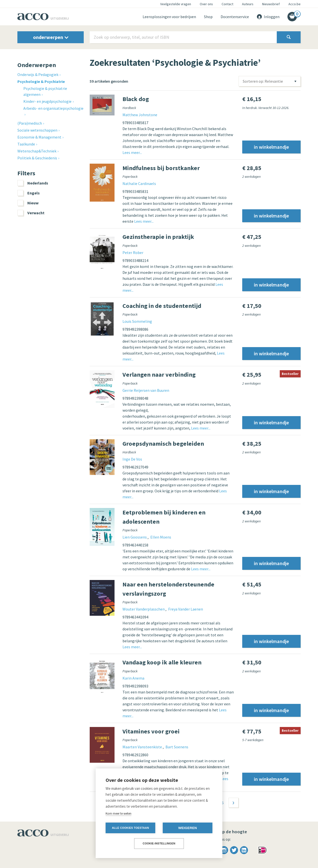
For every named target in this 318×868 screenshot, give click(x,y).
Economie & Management (39, 137)
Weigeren (187, 828)
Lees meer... (132, 152)
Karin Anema (133, 678)
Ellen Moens (161, 537)
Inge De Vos (132, 459)
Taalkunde (26, 144)
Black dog (136, 99)
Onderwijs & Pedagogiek (38, 74)
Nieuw (28, 203)
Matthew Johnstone (140, 115)
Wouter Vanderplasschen (144, 609)
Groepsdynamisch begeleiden (163, 444)
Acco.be (295, 4)
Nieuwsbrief (271, 4)
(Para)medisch (30, 123)
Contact (227, 4)
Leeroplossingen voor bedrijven (169, 17)
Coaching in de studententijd (162, 306)
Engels (29, 193)
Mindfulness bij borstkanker (161, 168)
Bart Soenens (177, 747)
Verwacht (31, 213)
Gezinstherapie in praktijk (158, 237)
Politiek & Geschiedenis (37, 158)
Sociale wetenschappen (37, 130)
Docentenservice (235, 17)
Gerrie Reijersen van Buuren (146, 390)
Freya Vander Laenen (186, 609)
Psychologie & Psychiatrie (41, 81)
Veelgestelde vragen (176, 4)
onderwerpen (51, 37)
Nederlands (33, 183)
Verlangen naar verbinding (159, 375)
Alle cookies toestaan (130, 828)
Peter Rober (133, 253)
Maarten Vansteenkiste (143, 747)
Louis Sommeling (137, 321)
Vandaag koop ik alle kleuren (162, 662)
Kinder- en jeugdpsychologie (47, 101)
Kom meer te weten (119, 814)
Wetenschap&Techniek (37, 151)
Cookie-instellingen (159, 843)
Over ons (206, 4)
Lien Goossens (135, 537)
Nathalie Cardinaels (139, 183)
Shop (208, 17)
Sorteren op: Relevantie (263, 81)
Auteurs (248, 4)
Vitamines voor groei (151, 731)
